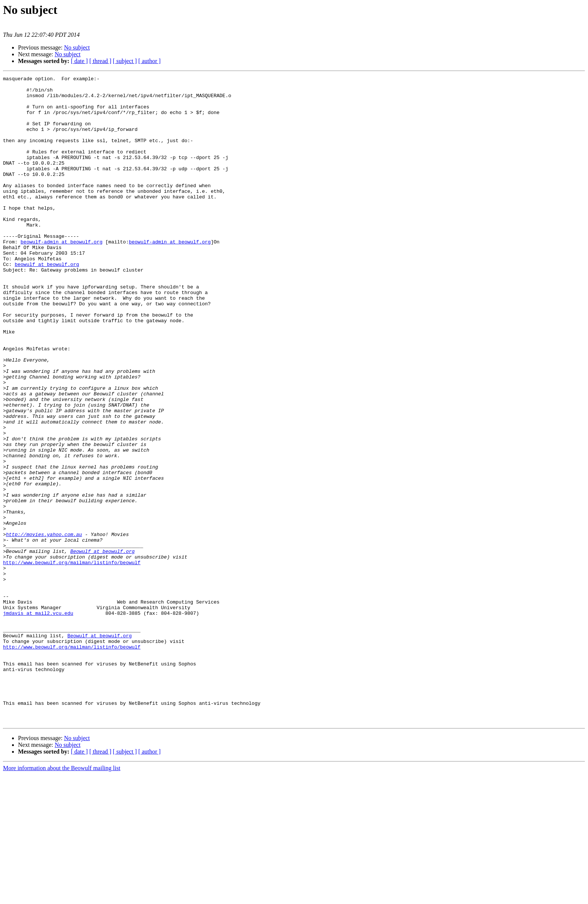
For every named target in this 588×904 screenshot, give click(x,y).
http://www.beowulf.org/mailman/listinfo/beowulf (72, 660)
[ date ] (79, 61)
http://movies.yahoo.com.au (44, 626)
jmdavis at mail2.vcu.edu (38, 721)
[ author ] (150, 61)
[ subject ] (125, 61)
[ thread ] (100, 61)
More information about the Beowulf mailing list (62, 897)
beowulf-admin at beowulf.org (61, 275)
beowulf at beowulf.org (47, 302)
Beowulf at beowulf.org (102, 647)
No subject (77, 47)
